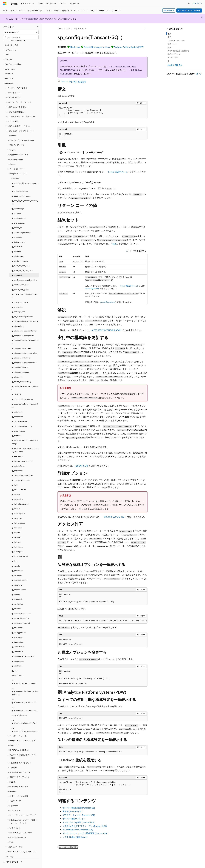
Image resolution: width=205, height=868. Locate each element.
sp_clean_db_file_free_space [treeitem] (22, 264)
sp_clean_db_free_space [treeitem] (21, 260)
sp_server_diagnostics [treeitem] (20, 612)
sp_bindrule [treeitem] (16, 245)
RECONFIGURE (82, 466)
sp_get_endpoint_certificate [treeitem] (22, 469)
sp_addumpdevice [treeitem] (19, 212)
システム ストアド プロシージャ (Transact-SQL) (85, 826)
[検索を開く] (189, 4)
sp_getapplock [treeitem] (17, 464)
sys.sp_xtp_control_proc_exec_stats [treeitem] (24, 695)
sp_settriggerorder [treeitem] (19, 626)
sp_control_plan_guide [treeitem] (20, 279)
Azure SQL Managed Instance (97, 47)
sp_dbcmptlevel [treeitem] (18, 320)
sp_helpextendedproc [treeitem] (20, 498)
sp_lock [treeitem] (14, 555)
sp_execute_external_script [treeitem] (22, 455)
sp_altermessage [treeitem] (18, 217)
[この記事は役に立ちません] (200, 74)
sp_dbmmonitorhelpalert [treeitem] (21, 352)
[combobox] (21, 32)
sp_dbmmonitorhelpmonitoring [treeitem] (24, 356)
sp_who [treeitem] (15, 664)
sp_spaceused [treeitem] (17, 631)
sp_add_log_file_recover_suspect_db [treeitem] (25, 196)
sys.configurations (92, 288)
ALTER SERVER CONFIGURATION (106, 330)
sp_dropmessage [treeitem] (18, 425)
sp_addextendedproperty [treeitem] (21, 190)
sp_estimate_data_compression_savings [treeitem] (25, 436)
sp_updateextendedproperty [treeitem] (23, 650)
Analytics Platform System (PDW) (129, 47)
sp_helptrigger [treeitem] (17, 541)
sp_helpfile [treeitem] (16, 503)
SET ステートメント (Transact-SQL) (79, 815)
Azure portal (169, 11)
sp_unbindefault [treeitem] (18, 641)
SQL (68, 29)
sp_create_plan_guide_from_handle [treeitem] (25, 290)
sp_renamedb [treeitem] (17, 593)
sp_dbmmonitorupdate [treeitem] (21, 366)
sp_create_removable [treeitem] (20, 296)
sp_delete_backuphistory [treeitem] (21, 375)
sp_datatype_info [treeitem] (18, 306)
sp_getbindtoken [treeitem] (18, 460)
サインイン (197, 3)
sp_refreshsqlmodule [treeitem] (20, 574)
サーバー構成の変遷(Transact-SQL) (79, 808)
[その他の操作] (145, 29)
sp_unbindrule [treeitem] (17, 645)
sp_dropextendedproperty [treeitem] (22, 420)
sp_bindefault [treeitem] (17, 240)
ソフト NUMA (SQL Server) (75, 837)
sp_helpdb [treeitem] (16, 488)
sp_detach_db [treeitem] (17, 406)
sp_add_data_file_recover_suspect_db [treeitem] (25, 179)
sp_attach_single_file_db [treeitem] (21, 226)
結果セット (172, 44)
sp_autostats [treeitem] (17, 231)
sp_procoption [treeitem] (17, 564)
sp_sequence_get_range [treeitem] (21, 607)
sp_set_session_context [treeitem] (21, 617)
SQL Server (79, 29)
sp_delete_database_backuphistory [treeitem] (25, 382)
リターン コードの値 (176, 40)
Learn (60, 29)
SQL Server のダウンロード (189, 11)
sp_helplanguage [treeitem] (18, 517)
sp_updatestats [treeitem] (18, 655)
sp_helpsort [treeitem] (16, 526)
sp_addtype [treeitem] (16, 207)
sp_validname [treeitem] (17, 660)
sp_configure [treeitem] (17, 269)
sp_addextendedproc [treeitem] (20, 185)
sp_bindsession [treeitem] (17, 250)
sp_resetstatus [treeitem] (17, 598)
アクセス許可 (173, 57)
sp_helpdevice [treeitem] (17, 493)
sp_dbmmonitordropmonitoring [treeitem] (24, 347)
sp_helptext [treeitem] (16, 536)
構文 (169, 34)
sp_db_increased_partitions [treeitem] (22, 310)
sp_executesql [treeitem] (17, 450)
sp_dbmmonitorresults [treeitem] (20, 361)
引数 (169, 37)
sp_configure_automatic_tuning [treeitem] (24, 274)
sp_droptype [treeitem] (16, 429)
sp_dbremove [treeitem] (17, 371)
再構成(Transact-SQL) (72, 811)
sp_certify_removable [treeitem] (20, 255)
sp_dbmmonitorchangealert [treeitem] (23, 329)
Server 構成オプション (119, 172)
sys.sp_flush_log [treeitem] (18, 669)
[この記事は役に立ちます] (197, 74)
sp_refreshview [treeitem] (17, 579)
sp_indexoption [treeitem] (18, 545)
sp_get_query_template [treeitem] (21, 474)
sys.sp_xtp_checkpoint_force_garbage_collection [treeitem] (25, 685)
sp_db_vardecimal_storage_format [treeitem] (25, 315)
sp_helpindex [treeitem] (17, 512)
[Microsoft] (5, 4)
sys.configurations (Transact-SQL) (78, 830)
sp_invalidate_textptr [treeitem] (20, 550)
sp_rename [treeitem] (16, 588)
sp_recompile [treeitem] (17, 569)
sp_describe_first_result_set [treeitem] (22, 393)
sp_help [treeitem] (15, 479)
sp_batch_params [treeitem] (18, 236)
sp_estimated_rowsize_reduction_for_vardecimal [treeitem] (25, 444)
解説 (115, 244)
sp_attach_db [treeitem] (17, 221)
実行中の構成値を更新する (179, 51)
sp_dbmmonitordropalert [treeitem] (22, 342)
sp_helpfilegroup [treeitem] (18, 507)
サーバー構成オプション (74, 819)
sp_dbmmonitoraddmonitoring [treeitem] (24, 325)
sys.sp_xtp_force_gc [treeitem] (19, 709)
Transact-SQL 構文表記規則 (73, 82)
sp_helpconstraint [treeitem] (19, 484)
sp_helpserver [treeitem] (17, 522)
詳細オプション (174, 54)
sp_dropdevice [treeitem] (17, 410)
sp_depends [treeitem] (16, 388)
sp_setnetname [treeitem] (18, 622)
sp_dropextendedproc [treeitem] (20, 415)
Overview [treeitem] (13, 129)
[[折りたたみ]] (38, 27)
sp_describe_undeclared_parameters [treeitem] (25, 399)
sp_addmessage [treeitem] (18, 202)
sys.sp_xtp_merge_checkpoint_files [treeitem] (24, 715)
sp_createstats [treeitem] (17, 301)
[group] (102, 621)
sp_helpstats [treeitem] (16, 531)
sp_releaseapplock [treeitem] (19, 583)
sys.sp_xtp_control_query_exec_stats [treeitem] (24, 703)
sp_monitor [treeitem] (16, 560)
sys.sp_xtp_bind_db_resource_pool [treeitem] (24, 676)
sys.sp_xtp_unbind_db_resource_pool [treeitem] (25, 723)
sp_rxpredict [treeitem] (16, 602)
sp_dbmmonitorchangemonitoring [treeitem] (25, 336)
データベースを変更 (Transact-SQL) (79, 822)
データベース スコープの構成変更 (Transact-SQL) (85, 833)
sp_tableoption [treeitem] (17, 636)
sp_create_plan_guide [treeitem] (20, 283)
